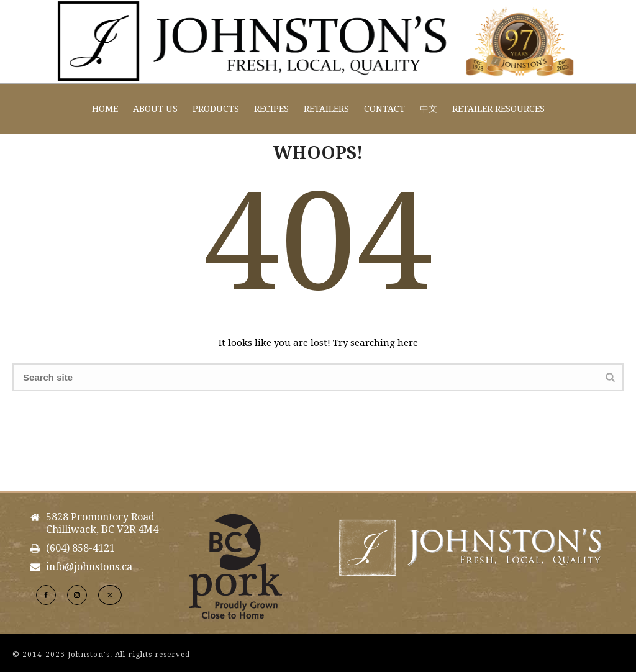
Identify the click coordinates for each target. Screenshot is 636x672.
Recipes (271, 109)
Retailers (326, 109)
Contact (384, 109)
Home (105, 109)
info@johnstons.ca (89, 567)
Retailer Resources (498, 109)
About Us (155, 109)
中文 (429, 109)
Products (216, 109)
